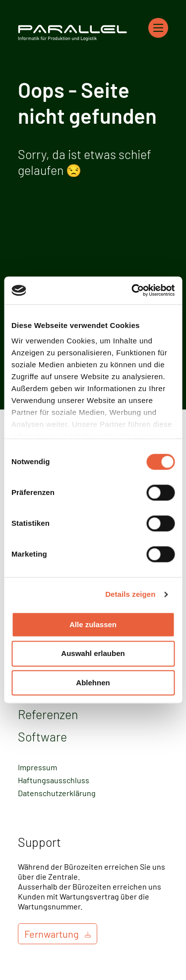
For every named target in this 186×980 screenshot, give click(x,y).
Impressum (37, 767)
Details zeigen (130, 594)
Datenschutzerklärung (57, 793)
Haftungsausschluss (54, 780)
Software (42, 736)
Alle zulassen (93, 624)
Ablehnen (93, 683)
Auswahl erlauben (93, 654)
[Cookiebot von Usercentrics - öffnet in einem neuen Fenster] (132, 290)
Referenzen (48, 714)
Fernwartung (52, 934)
